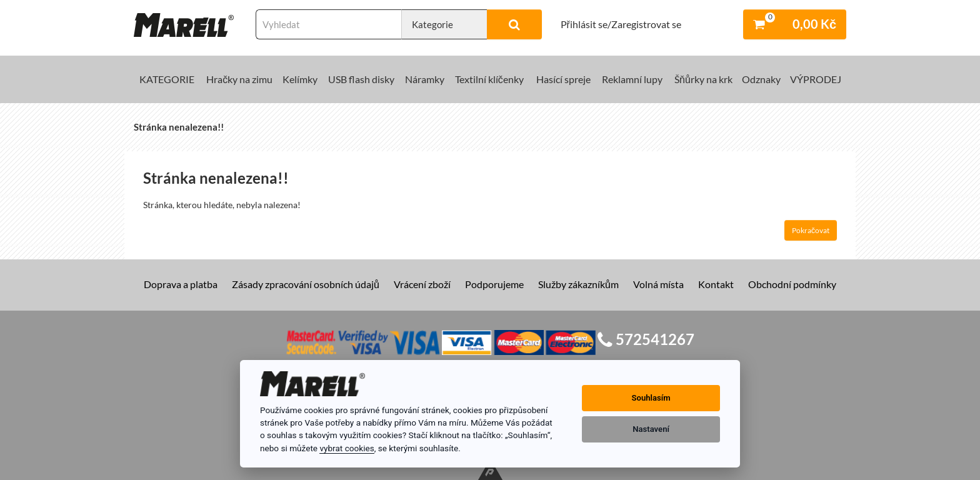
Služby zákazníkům (578, 284)
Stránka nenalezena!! (179, 127)
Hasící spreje (563, 79)
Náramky (425, 79)
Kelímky (300, 79)
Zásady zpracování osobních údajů (306, 284)
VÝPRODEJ (816, 79)
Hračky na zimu (239, 79)
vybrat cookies (347, 448)
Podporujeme (494, 284)
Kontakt (716, 284)
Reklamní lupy (632, 79)
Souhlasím (651, 398)
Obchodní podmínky (792, 284)
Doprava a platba (181, 284)
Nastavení (651, 429)
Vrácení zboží (422, 284)
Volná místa (658, 284)
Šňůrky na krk (703, 79)
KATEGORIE (167, 79)
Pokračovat (811, 230)
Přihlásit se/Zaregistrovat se (621, 24)
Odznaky (761, 79)
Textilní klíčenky (489, 79)
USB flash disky (361, 79)
